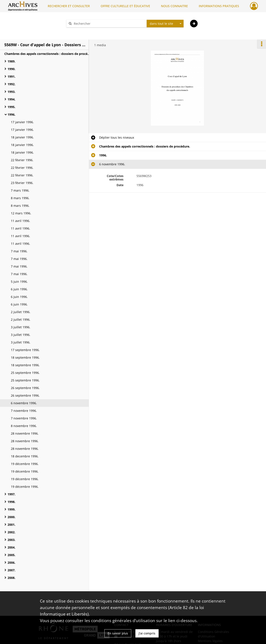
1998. (11, 502)
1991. (11, 76)
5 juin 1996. (19, 282)
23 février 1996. (22, 183)
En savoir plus (118, 633)
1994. (11, 99)
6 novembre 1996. (24, 403)
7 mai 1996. (19, 251)
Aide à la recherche (83, 31)
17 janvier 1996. (22, 122)
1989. (11, 61)
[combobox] (165, 24)
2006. (11, 563)
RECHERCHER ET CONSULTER (69, 6)
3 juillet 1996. (21, 327)
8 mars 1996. (20, 198)
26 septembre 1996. (25, 388)
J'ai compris (147, 633)
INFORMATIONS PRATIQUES (219, 6)
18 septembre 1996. (25, 357)
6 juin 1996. (19, 289)
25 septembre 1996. (25, 373)
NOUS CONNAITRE (174, 6)
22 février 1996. (22, 160)
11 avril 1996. (21, 221)
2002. (11, 532)
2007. (11, 570)
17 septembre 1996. (25, 350)
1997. (11, 494)
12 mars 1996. (21, 213)
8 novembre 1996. (24, 426)
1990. (11, 69)
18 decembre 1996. (25, 456)
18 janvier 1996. (22, 137)
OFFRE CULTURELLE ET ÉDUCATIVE (125, 6)
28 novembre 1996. (25, 433)
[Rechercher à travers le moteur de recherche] (109, 24)
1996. (11, 114)
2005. (11, 555)
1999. (11, 509)
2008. (11, 578)
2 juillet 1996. (21, 312)
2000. (11, 517)
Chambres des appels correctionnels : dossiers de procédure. (48, 54)
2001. (11, 525)
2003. (11, 540)
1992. (11, 84)
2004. (11, 547)
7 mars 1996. (20, 190)
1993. (11, 92)
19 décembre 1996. (25, 464)
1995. (11, 107)
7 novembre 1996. (24, 411)
